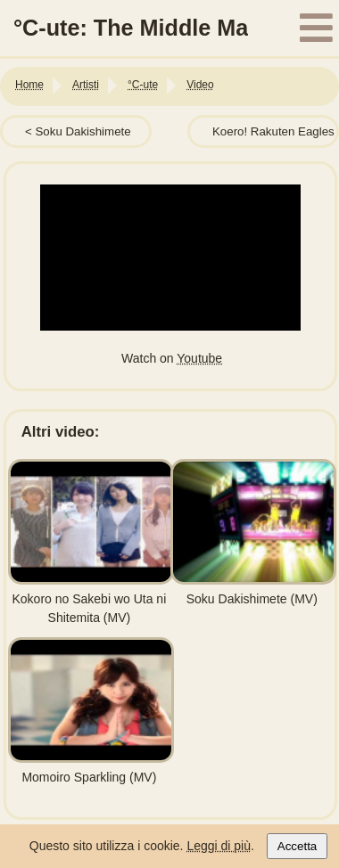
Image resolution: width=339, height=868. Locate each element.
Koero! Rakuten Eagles (273, 131)
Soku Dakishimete (83, 131)
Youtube (199, 358)
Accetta (297, 846)
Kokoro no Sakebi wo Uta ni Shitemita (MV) (91, 599)
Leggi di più (219, 846)
